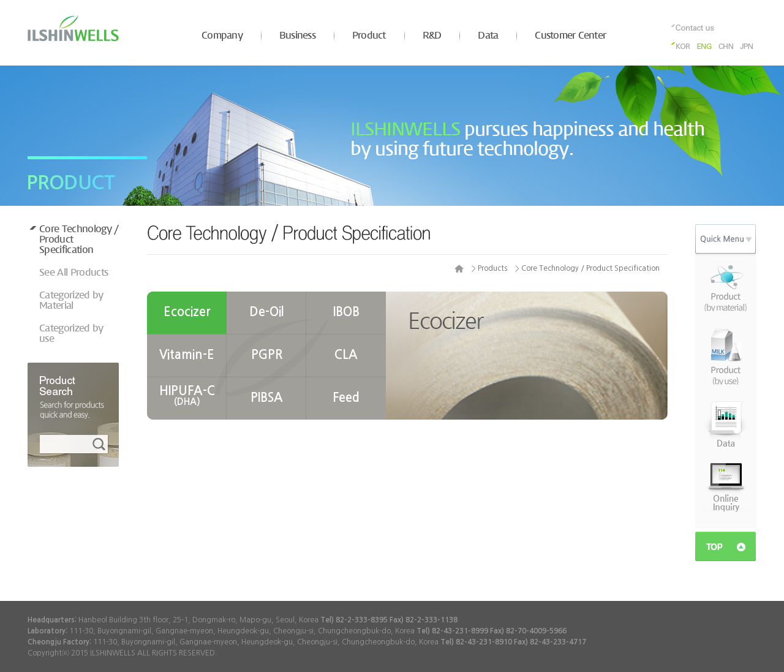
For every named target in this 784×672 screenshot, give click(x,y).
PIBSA (267, 398)
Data (488, 36)
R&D (432, 36)
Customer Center (570, 36)
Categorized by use (71, 334)
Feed (346, 398)
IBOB (346, 312)
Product (369, 36)
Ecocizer (187, 312)
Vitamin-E (187, 355)
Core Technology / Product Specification (79, 240)
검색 (100, 444)
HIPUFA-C (187, 395)
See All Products (73, 273)
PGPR (267, 355)
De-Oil (266, 312)
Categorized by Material (71, 301)
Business (297, 36)
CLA (346, 355)
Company (222, 36)
